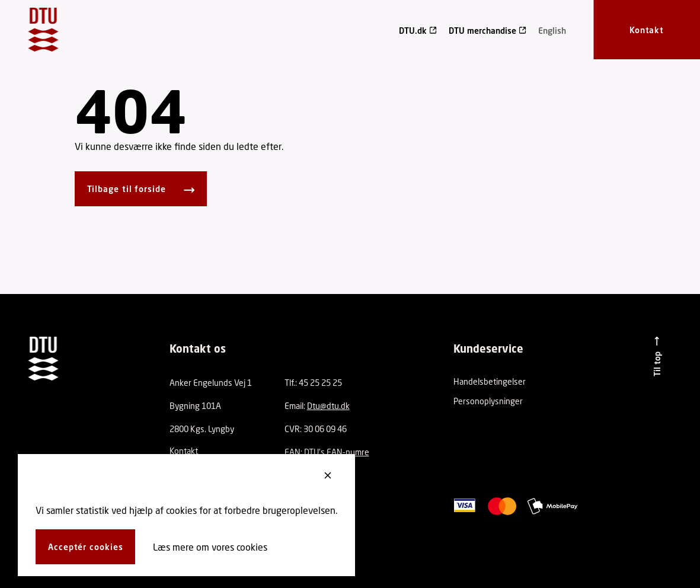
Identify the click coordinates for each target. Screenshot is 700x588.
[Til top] (657, 357)
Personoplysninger (488, 401)
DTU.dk (413, 31)
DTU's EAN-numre (337, 452)
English (552, 31)
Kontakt (184, 451)
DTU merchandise (482, 31)
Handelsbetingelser (490, 381)
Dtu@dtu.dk (328, 406)
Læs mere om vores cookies (210, 547)
